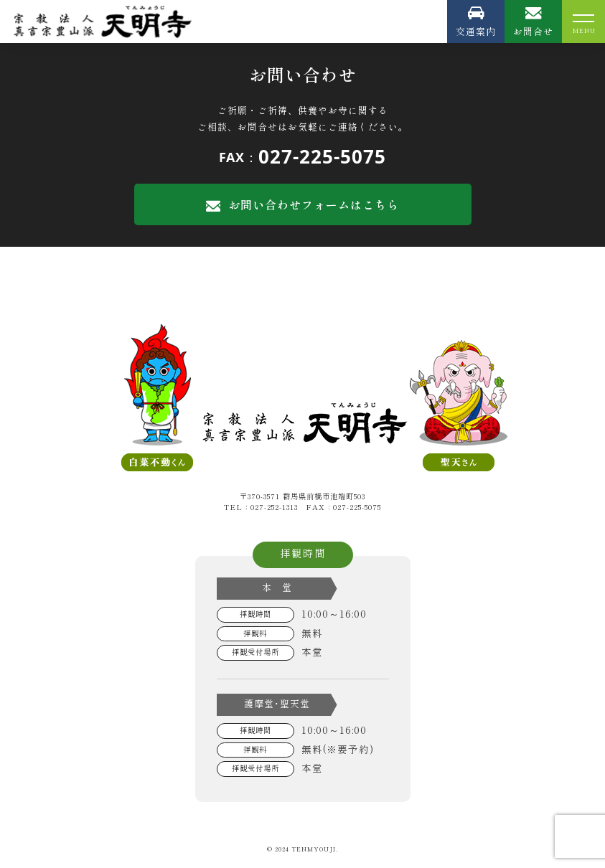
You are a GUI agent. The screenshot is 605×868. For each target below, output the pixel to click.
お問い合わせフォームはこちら (302, 204)
